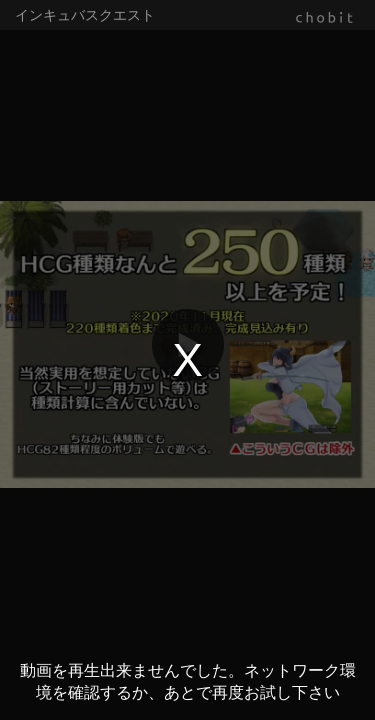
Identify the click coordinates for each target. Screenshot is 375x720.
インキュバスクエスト (85, 15)
